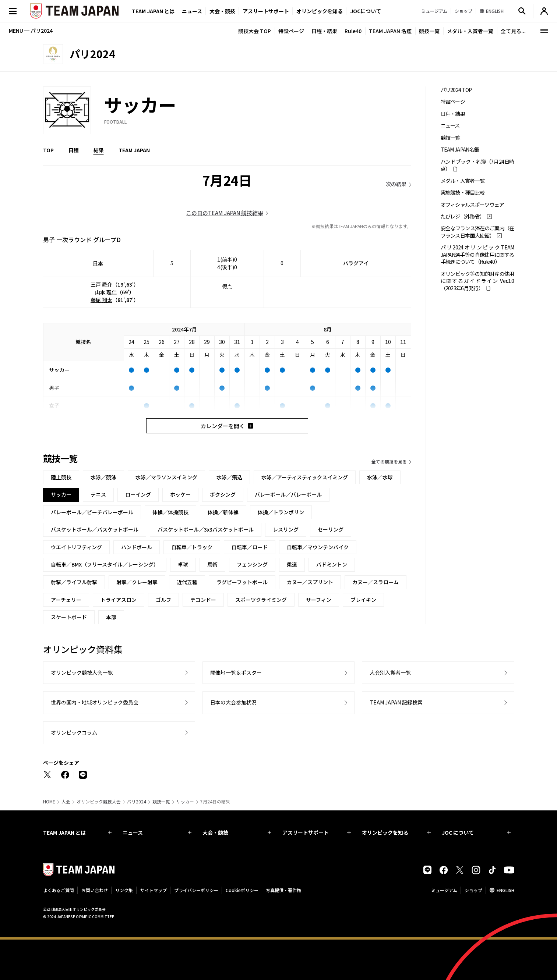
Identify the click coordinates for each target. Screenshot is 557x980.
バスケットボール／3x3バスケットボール (206, 529)
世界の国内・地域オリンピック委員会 (95, 702)
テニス (98, 494)
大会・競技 (237, 832)
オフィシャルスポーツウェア (473, 205)
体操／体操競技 (170, 512)
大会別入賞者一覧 (390, 672)
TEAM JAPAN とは (77, 832)
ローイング (138, 494)
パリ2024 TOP (456, 90)
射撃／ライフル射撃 (74, 582)
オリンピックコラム (74, 732)
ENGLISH (505, 890)
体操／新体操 (223, 512)
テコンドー (203, 600)
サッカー (185, 802)
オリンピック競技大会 (99, 802)
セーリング (331, 529)
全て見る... (513, 31)
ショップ (473, 890)
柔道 (292, 564)
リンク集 (124, 890)
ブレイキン (363, 600)
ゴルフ (163, 600)
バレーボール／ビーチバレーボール (92, 512)
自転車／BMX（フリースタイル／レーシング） (105, 564)
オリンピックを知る (320, 11)
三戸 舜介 (101, 284)
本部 (111, 617)
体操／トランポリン (281, 512)
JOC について (476, 832)
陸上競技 (61, 477)
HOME (49, 802)
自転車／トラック (192, 547)
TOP (48, 150)
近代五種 (187, 582)
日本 (98, 263)
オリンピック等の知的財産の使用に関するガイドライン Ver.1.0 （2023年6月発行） (477, 281)
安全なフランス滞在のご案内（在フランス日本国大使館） (477, 232)
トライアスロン (119, 600)
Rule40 (353, 31)
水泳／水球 (380, 477)
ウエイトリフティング (76, 547)
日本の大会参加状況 (233, 702)
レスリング (286, 529)
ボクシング (223, 494)
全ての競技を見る (389, 461)
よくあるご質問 (59, 890)
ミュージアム (444, 890)
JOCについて (366, 11)
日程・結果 (324, 31)
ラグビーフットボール (242, 582)
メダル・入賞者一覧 (470, 31)
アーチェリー (66, 600)
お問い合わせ (95, 890)
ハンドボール (137, 547)
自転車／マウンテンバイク (318, 547)
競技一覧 (429, 31)
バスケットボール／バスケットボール (95, 529)
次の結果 (396, 184)
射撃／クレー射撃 (137, 582)
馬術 (212, 564)
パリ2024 (137, 802)
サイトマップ (154, 890)
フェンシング (252, 564)
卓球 (183, 564)
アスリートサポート (266, 11)
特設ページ (291, 31)
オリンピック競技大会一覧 (82, 672)
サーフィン (319, 600)
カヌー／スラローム (376, 582)
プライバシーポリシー (196, 890)
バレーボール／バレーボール (288, 494)
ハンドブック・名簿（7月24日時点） (477, 165)
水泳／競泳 (103, 477)
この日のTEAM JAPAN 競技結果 (225, 213)
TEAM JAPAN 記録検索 (396, 702)
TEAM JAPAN (134, 150)
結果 (99, 150)
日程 (74, 150)
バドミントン (332, 564)
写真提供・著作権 (283, 890)
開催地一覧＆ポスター (236, 672)
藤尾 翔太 (101, 300)
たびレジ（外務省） (463, 216)
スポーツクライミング (261, 600)
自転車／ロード (250, 547)
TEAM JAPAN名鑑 (460, 150)
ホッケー (180, 494)
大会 (66, 802)
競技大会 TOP (255, 31)
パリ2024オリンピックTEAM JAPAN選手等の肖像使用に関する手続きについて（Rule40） (477, 255)
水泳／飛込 (229, 477)
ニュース (192, 11)
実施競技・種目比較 (463, 193)
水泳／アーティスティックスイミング (305, 477)
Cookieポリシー (242, 890)
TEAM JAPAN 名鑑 (390, 31)
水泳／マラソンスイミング (166, 477)
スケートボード (69, 617)
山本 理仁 (106, 292)
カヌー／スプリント (310, 582)
